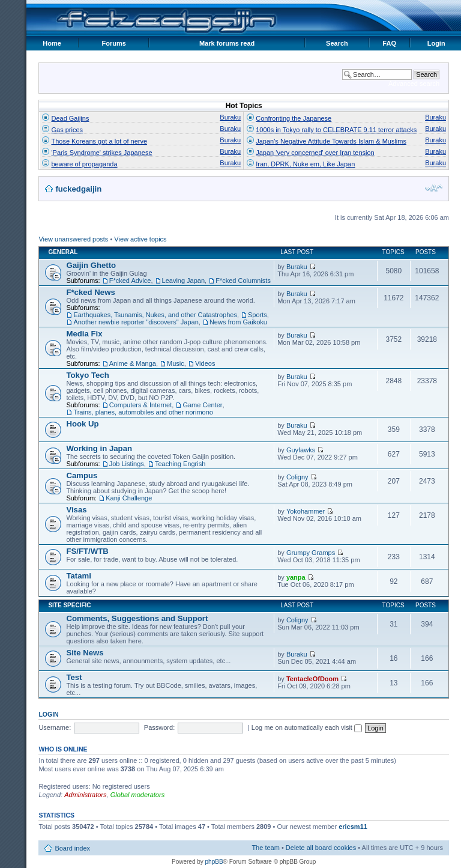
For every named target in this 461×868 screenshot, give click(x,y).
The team (265, 848)
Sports (258, 315)
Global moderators (138, 795)
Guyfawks (301, 450)
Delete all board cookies (321, 848)
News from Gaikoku (238, 322)
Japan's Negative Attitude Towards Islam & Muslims (331, 141)
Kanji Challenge (129, 498)
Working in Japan (99, 448)
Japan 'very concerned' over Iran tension (315, 153)
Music (176, 363)
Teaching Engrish (180, 464)
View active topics (140, 239)
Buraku (230, 117)
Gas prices (67, 130)
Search (337, 43)
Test (74, 677)
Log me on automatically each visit (307, 727)
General (63, 252)
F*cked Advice (130, 281)
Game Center (202, 405)
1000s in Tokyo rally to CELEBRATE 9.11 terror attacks (336, 130)
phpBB (214, 862)
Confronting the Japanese (294, 118)
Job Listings (127, 464)
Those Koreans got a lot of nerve (99, 141)
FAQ (389, 43)
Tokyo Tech (87, 375)
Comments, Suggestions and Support (137, 618)
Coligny (297, 477)
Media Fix (84, 334)
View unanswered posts (73, 239)
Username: (55, 727)
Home (52, 43)
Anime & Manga (133, 363)
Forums (114, 43)
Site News (85, 653)
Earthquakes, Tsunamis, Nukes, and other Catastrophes (155, 315)
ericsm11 (353, 827)
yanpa (296, 577)
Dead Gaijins (70, 118)
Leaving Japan (184, 281)
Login (436, 43)
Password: (159, 727)
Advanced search (414, 83)
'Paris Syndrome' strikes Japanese (101, 153)
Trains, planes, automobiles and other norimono (143, 412)
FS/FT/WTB (87, 551)
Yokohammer (306, 511)
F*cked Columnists (243, 281)
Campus (82, 475)
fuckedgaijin (78, 189)
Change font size (434, 188)
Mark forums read (227, 43)
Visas (76, 510)
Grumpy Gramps (311, 553)
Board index (72, 848)
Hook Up (82, 424)
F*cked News (90, 292)
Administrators (85, 795)
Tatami (79, 576)
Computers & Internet (141, 405)
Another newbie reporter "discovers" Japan (136, 322)
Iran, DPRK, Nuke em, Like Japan (305, 164)
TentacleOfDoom (312, 679)
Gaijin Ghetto (91, 265)
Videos (205, 363)
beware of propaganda (84, 164)
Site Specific (69, 605)
